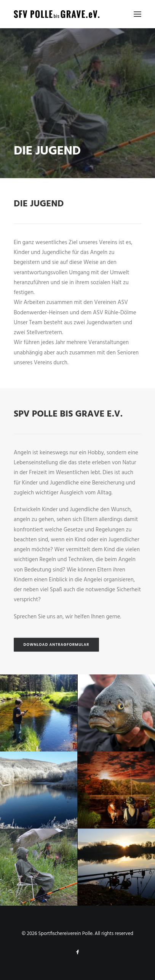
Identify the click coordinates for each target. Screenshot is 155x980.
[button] (137, 14)
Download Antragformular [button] (57, 645)
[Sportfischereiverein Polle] (57, 14)
